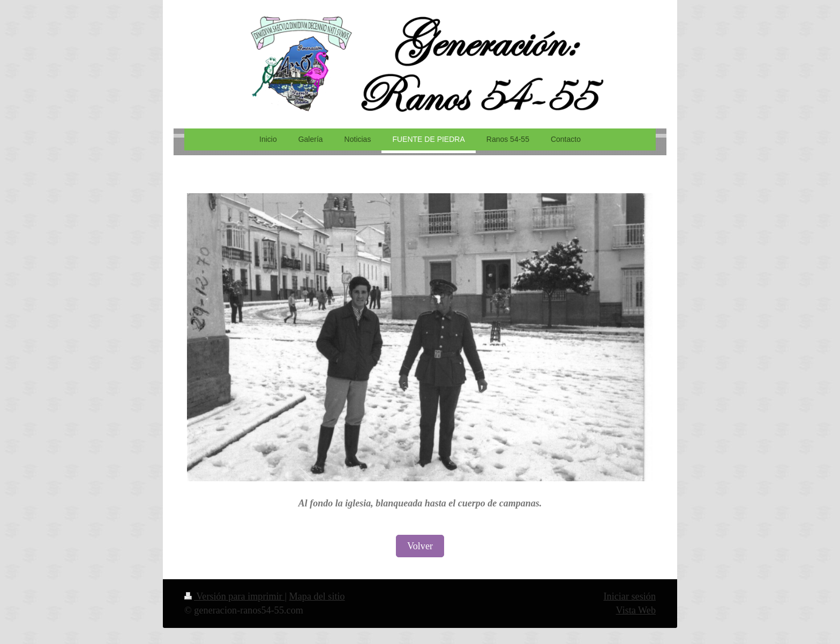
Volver (420, 546)
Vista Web (636, 610)
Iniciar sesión (630, 596)
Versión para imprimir (234, 596)
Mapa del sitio (317, 596)
